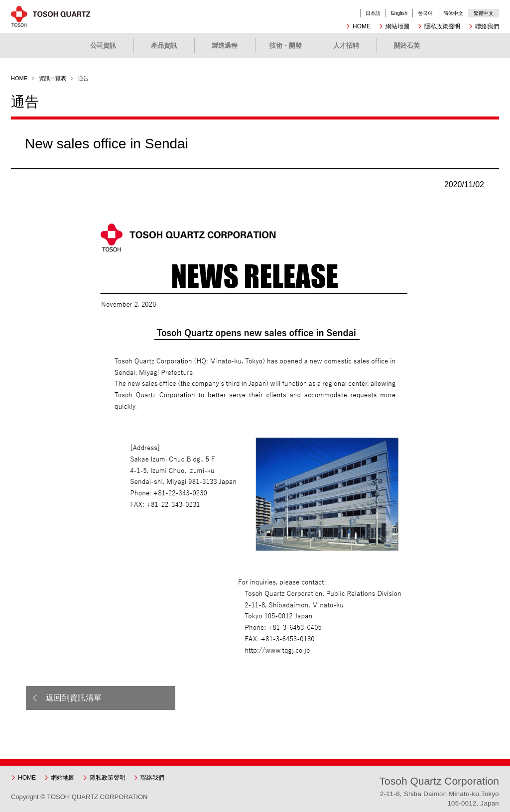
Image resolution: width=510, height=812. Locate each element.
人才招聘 (346, 46)
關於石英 (407, 46)
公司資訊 (103, 46)
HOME (362, 26)
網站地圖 (397, 26)
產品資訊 (164, 46)
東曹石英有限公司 (58, 16)
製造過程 (225, 46)
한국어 (425, 13)
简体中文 (453, 13)
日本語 (373, 13)
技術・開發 (286, 46)
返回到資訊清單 (74, 698)
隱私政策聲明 (442, 26)
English (399, 13)
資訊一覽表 (53, 78)
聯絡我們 (487, 26)
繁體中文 (484, 13)
